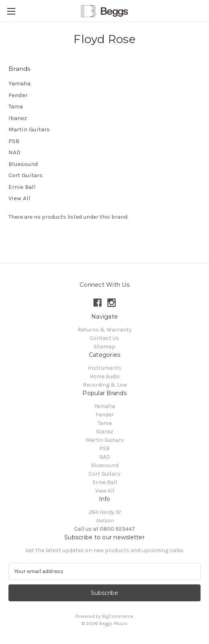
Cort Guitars (26, 175)
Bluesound (23, 164)
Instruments (104, 368)
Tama (16, 106)
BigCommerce (118, 616)
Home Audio (105, 376)
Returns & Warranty (105, 330)
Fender (18, 95)
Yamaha (19, 83)
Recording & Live (105, 385)
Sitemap (104, 347)
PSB (14, 141)
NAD (14, 152)
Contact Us (104, 338)
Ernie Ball (22, 187)
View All (19, 198)
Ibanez (18, 118)
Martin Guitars (29, 129)
